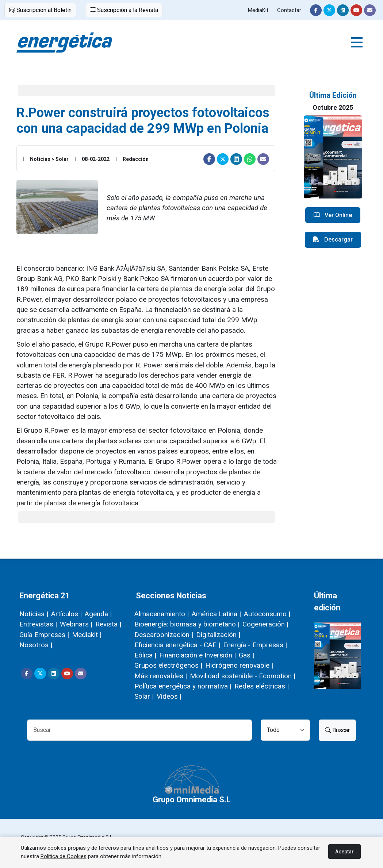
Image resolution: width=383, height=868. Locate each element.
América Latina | (216, 614)
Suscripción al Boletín (40, 10)
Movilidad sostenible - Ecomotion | (243, 676)
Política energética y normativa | (183, 686)
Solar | (144, 696)
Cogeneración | (265, 624)
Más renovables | (161, 676)
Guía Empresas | (44, 635)
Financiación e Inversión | (198, 655)
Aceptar (344, 852)
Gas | (246, 655)
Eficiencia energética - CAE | (177, 645)
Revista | (108, 624)
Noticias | (34, 614)
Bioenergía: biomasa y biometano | (187, 624)
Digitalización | (218, 635)
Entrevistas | (38, 624)
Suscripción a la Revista (124, 10)
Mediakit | (87, 635)
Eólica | (145, 655)
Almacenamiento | (162, 614)
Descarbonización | (164, 635)
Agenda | (98, 614)
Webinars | (76, 624)
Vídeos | (169, 696)
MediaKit (258, 10)
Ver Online (333, 215)
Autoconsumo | (267, 614)
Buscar (337, 730)
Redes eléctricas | (262, 686)
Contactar (289, 10)
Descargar (333, 240)
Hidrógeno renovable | (239, 665)
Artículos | (66, 614)
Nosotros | (36, 645)
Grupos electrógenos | (168, 665)
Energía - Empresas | (255, 645)
